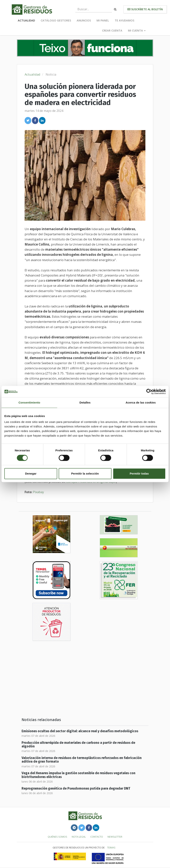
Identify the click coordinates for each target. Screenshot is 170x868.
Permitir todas (139, 473)
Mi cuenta (137, 30)
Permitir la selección (85, 473)
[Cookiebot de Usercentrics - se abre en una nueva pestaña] (149, 392)
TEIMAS (111, 847)
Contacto (97, 837)
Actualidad (26, 20)
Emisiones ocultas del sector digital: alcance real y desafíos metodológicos (80, 731)
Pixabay (38, 492)
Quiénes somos (57, 837)
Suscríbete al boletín (145, 9)
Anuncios (84, 20)
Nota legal (79, 837)
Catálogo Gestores (56, 20)
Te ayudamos (124, 20)
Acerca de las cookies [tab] (141, 402)
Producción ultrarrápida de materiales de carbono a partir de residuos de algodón (78, 745)
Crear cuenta (112, 30)
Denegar (31, 473)
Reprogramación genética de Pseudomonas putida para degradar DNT (76, 789)
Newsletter (115, 837)
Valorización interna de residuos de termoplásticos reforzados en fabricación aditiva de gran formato (82, 760)
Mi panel (103, 20)
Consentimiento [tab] (29, 402)
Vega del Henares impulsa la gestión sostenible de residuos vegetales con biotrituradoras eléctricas (78, 775)
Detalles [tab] (85, 402)
